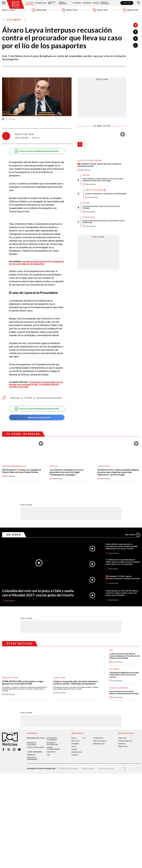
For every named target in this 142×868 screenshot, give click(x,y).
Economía (77, 3)
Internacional (41, 3)
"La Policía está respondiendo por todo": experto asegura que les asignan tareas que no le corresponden (123, 562)
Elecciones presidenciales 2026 (14, 466)
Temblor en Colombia (94, 190)
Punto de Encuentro (105, 3)
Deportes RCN (52, 3)
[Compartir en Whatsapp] (135, 45)
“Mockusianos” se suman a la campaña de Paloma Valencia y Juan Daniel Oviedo (22, 471)
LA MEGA (75, 755)
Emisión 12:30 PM (69, 10)
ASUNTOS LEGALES (100, 741)
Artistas (86, 175)
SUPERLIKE (122, 744)
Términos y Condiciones (106, 769)
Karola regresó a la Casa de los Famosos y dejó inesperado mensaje (124, 693)
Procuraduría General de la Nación (49, 398)
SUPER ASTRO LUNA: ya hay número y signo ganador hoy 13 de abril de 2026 (23, 683)
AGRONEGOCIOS (99, 744)
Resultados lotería (10, 678)
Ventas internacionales (53, 748)
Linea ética (51, 752)
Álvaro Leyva (15, 398)
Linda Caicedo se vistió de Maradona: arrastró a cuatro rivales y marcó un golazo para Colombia (122, 593)
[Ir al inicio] (16, 4)
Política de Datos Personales (69, 769)
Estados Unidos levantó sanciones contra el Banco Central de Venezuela (104, 222)
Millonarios (114, 669)
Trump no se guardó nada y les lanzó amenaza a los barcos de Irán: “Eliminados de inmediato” (76, 683)
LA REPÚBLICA (98, 738)
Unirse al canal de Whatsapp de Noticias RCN (37, 151)
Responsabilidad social (36, 738)
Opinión (96, 3)
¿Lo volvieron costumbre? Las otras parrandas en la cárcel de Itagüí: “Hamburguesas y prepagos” (66, 472)
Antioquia (54, 466)
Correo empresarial (35, 752)
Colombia (29, 3)
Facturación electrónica (52, 739)
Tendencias (87, 3)
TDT (84, 738)
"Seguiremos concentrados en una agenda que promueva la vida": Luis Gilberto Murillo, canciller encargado (36, 384)
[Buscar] (139, 3)
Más (133, 535)
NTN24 (74, 738)
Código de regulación (36, 747)
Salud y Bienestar (63, 3)
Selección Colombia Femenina (89, 160)
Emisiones (9, 10)
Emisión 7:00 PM (100, 10)
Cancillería (28, 398)
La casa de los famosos (118, 688)
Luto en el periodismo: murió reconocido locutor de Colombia (101, 207)
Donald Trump (59, 678)
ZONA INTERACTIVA (125, 741)
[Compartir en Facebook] (135, 32)
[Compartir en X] (135, 39)
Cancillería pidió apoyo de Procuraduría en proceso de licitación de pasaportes (37, 263)
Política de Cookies (88, 769)
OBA (48, 755)
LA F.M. (74, 747)
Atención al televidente (32, 744)
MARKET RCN (123, 747)
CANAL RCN (127, 3)
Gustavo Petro (103, 466)
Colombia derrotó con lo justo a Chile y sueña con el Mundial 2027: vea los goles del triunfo (38, 593)
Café (111, 650)
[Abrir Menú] (4, 3)
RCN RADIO (75, 744)
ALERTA (74, 749)
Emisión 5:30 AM (39, 10)
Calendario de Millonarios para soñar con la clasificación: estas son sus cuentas (124, 675)
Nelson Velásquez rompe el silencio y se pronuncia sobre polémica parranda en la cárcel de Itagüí (103, 180)
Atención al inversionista (32, 759)
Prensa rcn (31, 755)
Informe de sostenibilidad (52, 744)
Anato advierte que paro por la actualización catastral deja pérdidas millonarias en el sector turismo (122, 546)
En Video (14, 535)
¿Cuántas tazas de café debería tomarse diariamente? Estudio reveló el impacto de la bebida (124, 656)
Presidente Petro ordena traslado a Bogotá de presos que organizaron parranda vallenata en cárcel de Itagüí (118, 472)
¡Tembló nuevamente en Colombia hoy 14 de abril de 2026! (106, 194)
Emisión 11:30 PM (130, 10)
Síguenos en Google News (37, 417)
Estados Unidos (89, 217)
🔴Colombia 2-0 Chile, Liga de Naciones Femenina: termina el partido (99, 165)
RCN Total (76, 741)
